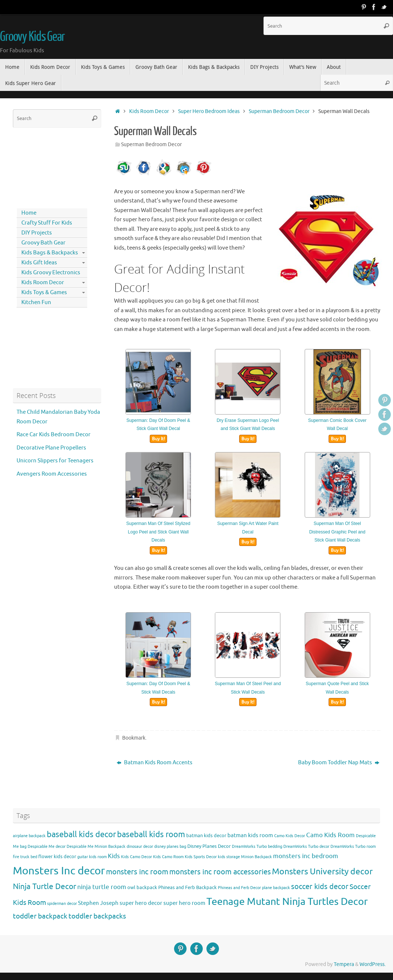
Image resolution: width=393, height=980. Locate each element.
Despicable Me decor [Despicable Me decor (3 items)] (47, 847)
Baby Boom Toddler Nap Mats (339, 763)
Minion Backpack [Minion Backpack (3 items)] (256, 857)
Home (29, 213)
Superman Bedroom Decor (279, 111)
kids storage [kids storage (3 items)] (229, 857)
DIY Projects (37, 233)
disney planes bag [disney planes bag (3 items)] (170, 847)
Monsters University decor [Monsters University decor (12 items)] (322, 872)
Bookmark (134, 738)
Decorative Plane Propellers (51, 448)
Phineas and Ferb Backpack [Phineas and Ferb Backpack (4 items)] (187, 887)
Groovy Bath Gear (43, 243)
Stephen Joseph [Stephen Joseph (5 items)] (98, 903)
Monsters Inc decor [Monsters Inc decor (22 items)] (59, 871)
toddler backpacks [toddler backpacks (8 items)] (97, 916)
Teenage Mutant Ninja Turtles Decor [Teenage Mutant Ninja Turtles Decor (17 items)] (287, 902)
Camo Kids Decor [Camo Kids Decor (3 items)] (290, 836)
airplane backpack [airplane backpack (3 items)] (29, 836)
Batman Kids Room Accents (155, 763)
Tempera (344, 964)
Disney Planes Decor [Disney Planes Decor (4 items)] (209, 846)
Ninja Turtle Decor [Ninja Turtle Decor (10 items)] (45, 886)
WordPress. (373, 964)
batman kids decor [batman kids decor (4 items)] (206, 836)
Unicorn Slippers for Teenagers (55, 461)
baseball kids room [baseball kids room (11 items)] (151, 834)
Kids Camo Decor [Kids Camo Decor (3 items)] (137, 857)
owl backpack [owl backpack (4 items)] (142, 887)
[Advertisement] (46, 166)
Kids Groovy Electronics (51, 273)
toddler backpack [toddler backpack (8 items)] (40, 916)
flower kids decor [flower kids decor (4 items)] (57, 856)
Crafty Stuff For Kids (47, 223)
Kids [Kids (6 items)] (114, 856)
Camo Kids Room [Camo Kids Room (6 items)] (330, 835)
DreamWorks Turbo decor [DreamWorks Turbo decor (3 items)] (306, 847)
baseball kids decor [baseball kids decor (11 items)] (81, 834)
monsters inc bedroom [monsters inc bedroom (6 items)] (306, 856)
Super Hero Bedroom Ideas (209, 111)
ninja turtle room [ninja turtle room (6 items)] (102, 887)
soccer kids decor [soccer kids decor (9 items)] (320, 886)
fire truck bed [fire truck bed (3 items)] (25, 857)
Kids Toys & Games (44, 292)
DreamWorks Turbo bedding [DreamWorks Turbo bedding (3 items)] (257, 847)
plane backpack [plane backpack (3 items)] (276, 888)
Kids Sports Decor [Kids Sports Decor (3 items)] (201, 857)
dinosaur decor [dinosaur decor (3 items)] (140, 847)
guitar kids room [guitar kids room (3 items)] (92, 857)
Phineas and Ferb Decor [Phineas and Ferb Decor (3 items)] (239, 888)
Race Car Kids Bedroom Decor (54, 435)
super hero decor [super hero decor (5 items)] (141, 903)
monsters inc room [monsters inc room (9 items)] (137, 872)
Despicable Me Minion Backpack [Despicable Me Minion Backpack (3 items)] (96, 847)
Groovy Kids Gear (32, 37)
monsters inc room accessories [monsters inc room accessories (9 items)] (220, 872)
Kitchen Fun (36, 302)
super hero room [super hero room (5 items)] (184, 903)
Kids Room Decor (149, 111)
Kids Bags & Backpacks (50, 253)
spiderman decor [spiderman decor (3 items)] (62, 904)
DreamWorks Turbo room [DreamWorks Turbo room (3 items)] (353, 847)
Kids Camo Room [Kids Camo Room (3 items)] (168, 857)
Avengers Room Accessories (52, 474)
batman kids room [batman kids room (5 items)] (250, 835)
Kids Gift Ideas (39, 263)
